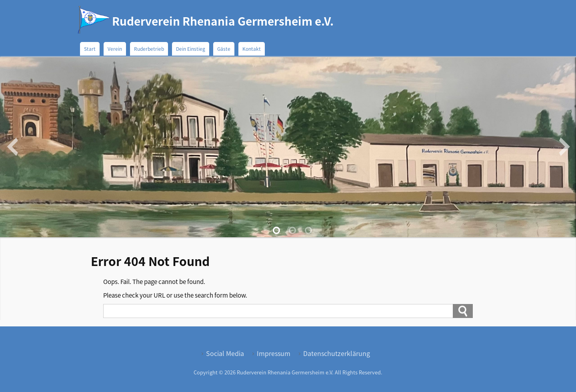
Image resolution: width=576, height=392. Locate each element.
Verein (115, 49)
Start (90, 49)
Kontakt (252, 49)
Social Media (225, 353)
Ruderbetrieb (149, 49)
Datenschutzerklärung (337, 353)
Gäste (224, 49)
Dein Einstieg (191, 49)
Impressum (274, 353)
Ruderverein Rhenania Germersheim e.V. (223, 21)
